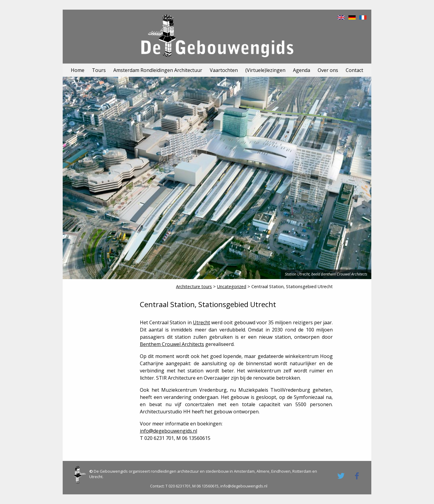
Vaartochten (224, 70)
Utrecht (201, 322)
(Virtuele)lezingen (265, 70)
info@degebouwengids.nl (168, 431)
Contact (354, 70)
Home (78, 70)
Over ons (328, 70)
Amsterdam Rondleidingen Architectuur (158, 70)
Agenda (302, 70)
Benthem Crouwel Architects (172, 344)
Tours (99, 70)
